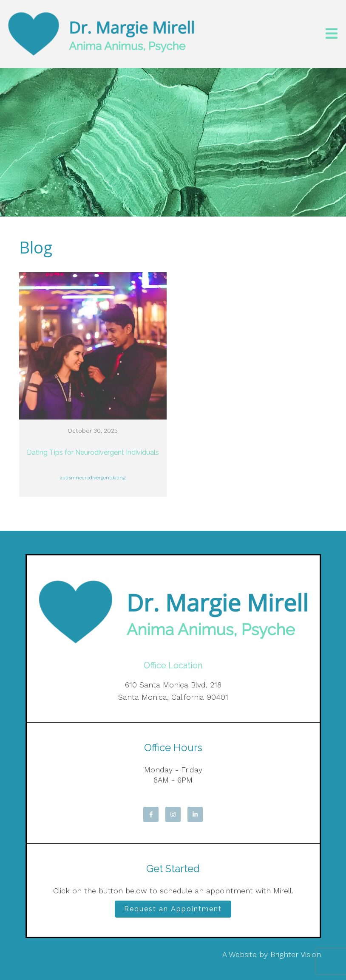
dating (118, 478)
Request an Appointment (173, 909)
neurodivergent (93, 478)
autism (68, 478)
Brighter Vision (296, 954)
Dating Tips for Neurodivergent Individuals (93, 452)
